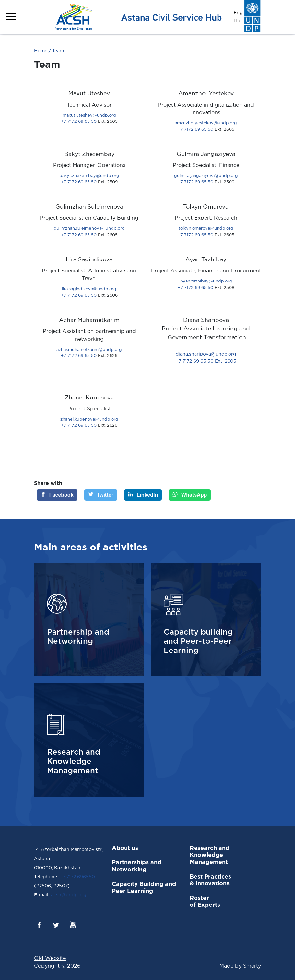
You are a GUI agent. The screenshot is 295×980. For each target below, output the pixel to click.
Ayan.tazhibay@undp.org (206, 281)
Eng (238, 13)
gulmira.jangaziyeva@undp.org (206, 176)
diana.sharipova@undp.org (206, 354)
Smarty (252, 966)
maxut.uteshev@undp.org (89, 115)
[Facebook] (57, 495)
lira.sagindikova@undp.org (89, 289)
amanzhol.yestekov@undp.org (206, 123)
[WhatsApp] (190, 495)
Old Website (50, 958)
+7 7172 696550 (77, 877)
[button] (11, 17)
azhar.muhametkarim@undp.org (89, 350)
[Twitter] (101, 495)
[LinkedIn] (143, 495)
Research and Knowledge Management (210, 855)
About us (125, 848)
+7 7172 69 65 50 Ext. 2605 (206, 361)
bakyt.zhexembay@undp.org (89, 176)
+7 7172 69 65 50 (89, 122)
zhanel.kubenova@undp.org (89, 419)
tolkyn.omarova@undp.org (206, 229)
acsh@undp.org (68, 895)
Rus (238, 21)
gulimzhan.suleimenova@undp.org (89, 229)
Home (41, 51)
